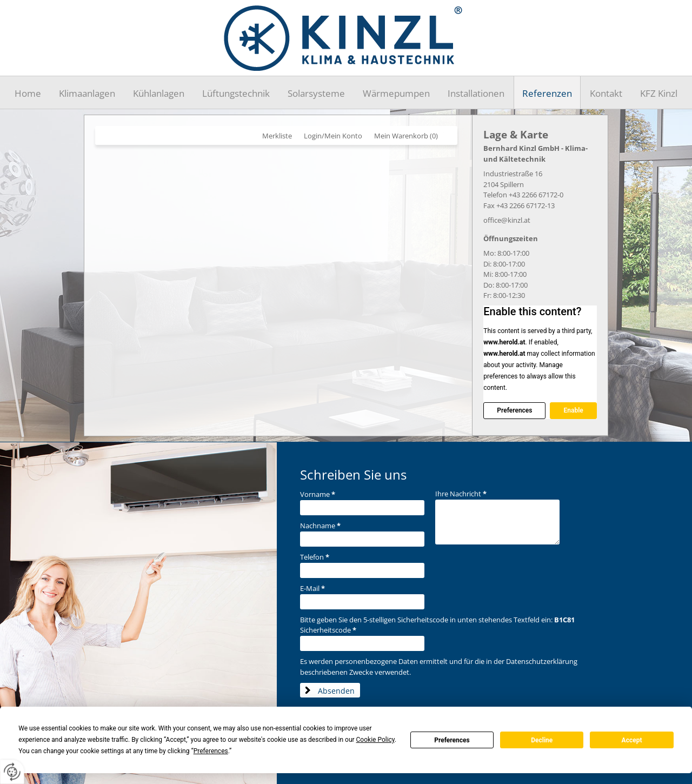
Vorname (318, 494)
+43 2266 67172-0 (536, 195)
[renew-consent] (12, 772)
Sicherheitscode (328, 630)
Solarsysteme (316, 93)
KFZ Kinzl (659, 93)
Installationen (476, 93)
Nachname (320, 526)
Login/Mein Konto (333, 136)
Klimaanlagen (87, 93)
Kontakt (606, 93)
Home (28, 93)
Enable (573, 410)
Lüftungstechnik (236, 93)
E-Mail (312, 588)
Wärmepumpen (396, 93)
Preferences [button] (211, 751)
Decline (542, 740)
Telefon (315, 557)
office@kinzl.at (507, 220)
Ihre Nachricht (461, 494)
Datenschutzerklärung (542, 661)
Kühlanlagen (159, 93)
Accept (632, 740)
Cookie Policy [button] (375, 740)
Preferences (452, 740)
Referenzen (547, 93)
